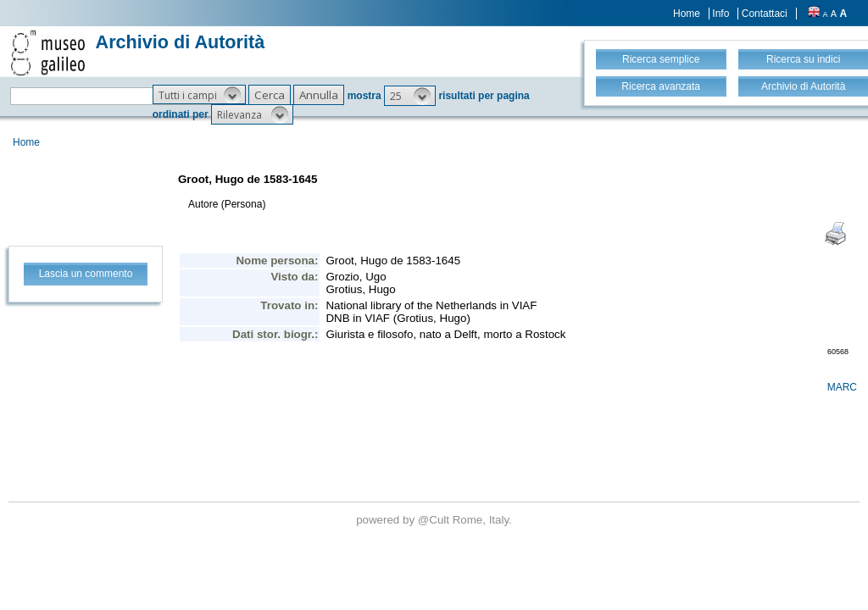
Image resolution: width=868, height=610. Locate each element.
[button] (199, 94)
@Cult (435, 520)
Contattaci (765, 14)
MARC (842, 387)
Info (721, 14)
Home (687, 14)
